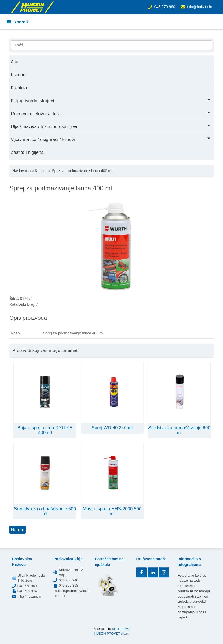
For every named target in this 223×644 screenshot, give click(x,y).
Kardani (19, 75)
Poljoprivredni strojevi (111, 100)
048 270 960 (165, 7)
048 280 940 (68, 580)
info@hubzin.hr (200, 7)
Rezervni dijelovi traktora (111, 113)
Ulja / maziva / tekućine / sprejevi (111, 126)
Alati (15, 62)
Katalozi (19, 88)
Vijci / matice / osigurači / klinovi (111, 139)
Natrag (18, 530)
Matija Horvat (121, 629)
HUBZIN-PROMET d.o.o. (112, 634)
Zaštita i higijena (27, 152)
